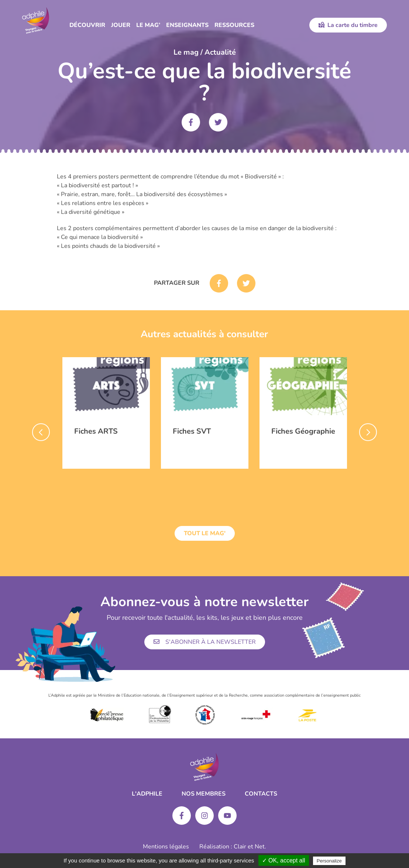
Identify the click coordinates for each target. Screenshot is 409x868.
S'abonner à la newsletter (205, 642)
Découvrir (87, 25)
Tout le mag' (205, 533)
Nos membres (204, 794)
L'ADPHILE (147, 794)
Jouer (121, 25)
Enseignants (187, 25)
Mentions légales (166, 847)
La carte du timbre (348, 25)
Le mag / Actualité (205, 52)
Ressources (234, 25)
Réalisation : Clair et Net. (233, 847)
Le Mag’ (148, 25)
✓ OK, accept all (284, 860)
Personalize (329, 861)
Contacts (261, 794)
